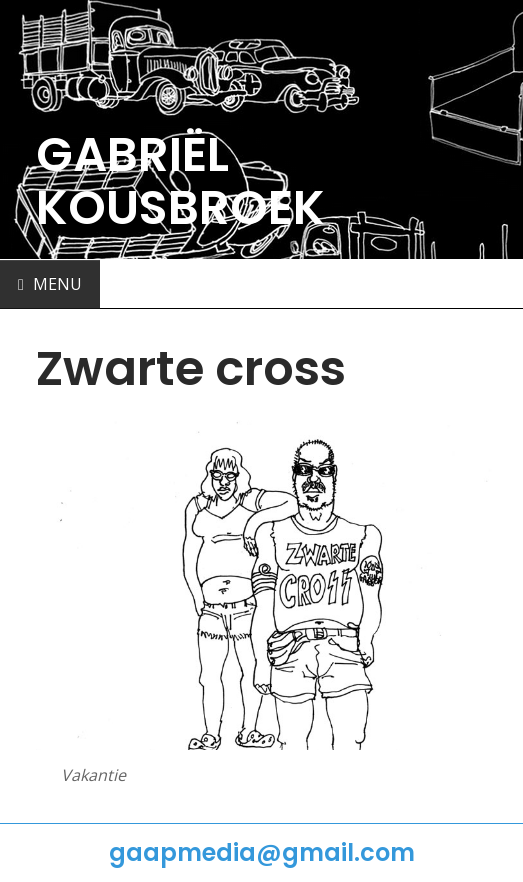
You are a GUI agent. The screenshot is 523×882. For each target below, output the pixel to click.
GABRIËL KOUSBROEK (180, 181)
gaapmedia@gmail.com (262, 852)
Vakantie (93, 775)
